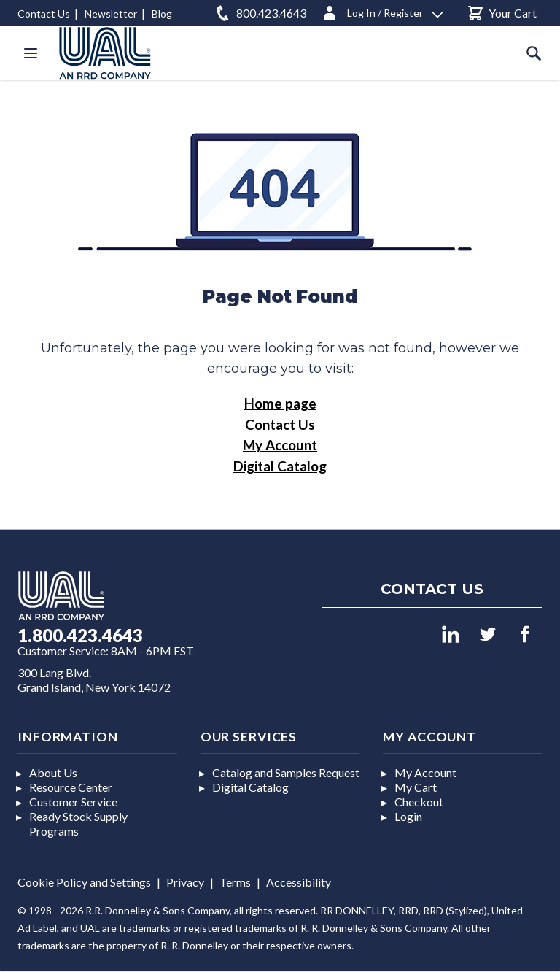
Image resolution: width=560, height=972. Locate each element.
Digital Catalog (280, 466)
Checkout (419, 802)
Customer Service (73, 802)
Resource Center (71, 787)
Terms (235, 882)
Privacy (185, 882)
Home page (280, 403)
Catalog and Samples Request (286, 772)
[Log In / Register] (382, 11)
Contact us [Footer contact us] (432, 589)
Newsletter (111, 13)
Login (408, 816)
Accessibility (299, 882)
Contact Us (44, 13)
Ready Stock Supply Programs (78, 823)
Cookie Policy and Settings (84, 882)
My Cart (416, 787)
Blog (162, 13)
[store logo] (105, 53)
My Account (280, 445)
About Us (53, 772)
